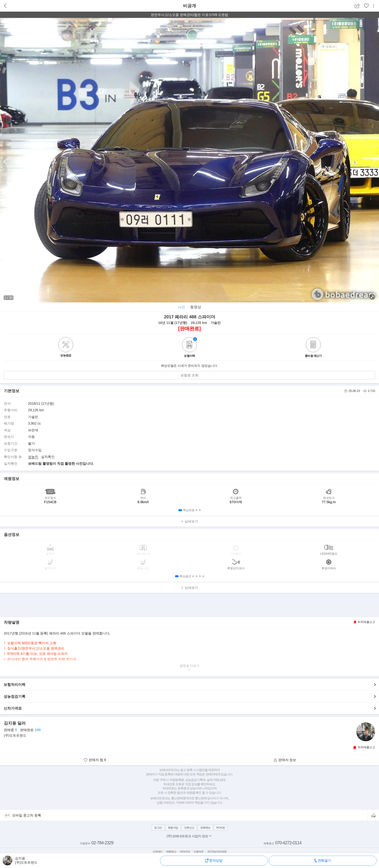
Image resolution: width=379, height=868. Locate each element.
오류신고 (189, 828)
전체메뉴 (205, 828)
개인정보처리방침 (217, 852)
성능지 (33, 457)
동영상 (196, 307)
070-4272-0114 (288, 843)
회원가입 (173, 828)
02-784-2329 (102, 843)
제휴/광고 (171, 852)
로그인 (158, 828)
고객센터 (157, 852)
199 (38, 730)
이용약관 (198, 852)
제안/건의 (185, 852)
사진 (182, 307)
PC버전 (221, 828)
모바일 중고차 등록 (27, 815)
